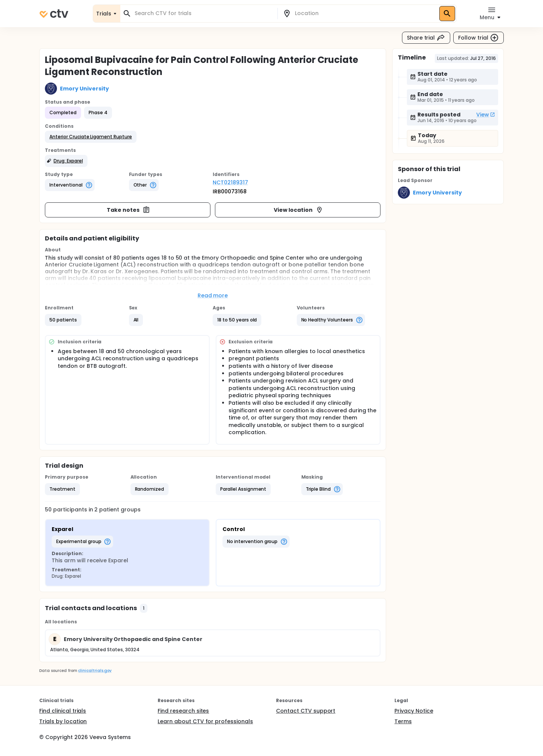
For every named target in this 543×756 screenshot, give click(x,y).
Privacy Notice (414, 711)
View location (298, 210)
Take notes (128, 210)
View (486, 115)
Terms (403, 721)
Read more (213, 295)
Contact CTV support (306, 711)
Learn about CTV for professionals (205, 721)
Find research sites (183, 711)
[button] (91, 137)
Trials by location (63, 721)
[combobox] (203, 13)
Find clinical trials (63, 711)
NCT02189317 (230, 182)
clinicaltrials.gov (95, 671)
